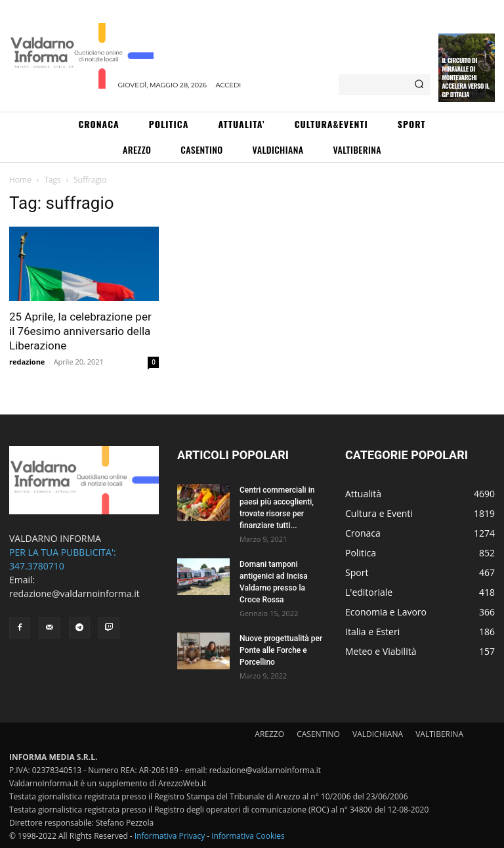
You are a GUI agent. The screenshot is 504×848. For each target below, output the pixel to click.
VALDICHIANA (378, 734)
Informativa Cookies (248, 836)
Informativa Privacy (170, 836)
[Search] (419, 85)
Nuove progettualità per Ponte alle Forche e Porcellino (281, 650)
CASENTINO (318, 734)
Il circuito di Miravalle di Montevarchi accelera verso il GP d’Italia (465, 77)
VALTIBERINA (439, 734)
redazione (27, 362)
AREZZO (269, 734)
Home (20, 180)
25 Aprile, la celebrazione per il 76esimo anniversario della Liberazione (80, 331)
